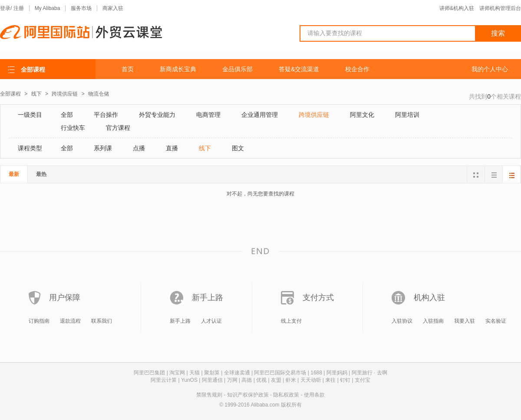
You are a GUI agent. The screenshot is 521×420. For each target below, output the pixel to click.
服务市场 (81, 8)
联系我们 (102, 321)
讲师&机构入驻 (457, 8)
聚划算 (212, 373)
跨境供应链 (65, 94)
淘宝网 (177, 373)
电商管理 (208, 115)
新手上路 (208, 298)
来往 (330, 380)
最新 (14, 174)
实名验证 (496, 321)
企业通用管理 (260, 115)
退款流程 (70, 321)
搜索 (498, 33)
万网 (232, 380)
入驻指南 (433, 321)
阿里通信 (212, 380)
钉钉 (345, 380)
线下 (37, 94)
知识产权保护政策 (248, 395)
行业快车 (73, 128)
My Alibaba (48, 8)
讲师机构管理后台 (500, 8)
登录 (5, 8)
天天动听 (311, 380)
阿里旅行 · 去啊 (369, 373)
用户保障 (65, 298)
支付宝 (363, 380)
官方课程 (118, 128)
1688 (316, 373)
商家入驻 (113, 8)
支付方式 (318, 298)
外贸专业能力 (157, 115)
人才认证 (211, 321)
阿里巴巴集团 (149, 373)
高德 (247, 380)
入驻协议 (402, 321)
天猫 (195, 373)
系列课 (103, 148)
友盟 (276, 380)
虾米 (291, 380)
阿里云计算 (164, 380)
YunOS (189, 380)
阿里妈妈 (337, 373)
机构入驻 (429, 298)
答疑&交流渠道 (299, 69)
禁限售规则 (209, 395)
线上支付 (291, 321)
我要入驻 (465, 321)
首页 (128, 69)
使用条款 (314, 395)
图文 (238, 148)
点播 (139, 148)
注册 (19, 8)
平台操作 (106, 115)
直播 (172, 148)
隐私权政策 (286, 395)
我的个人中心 (490, 69)
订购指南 (39, 321)
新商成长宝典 (178, 69)
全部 (67, 115)
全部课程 (10, 94)
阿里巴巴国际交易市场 (280, 373)
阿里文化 (362, 115)
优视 (261, 380)
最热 (41, 174)
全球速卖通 (237, 373)
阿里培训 (407, 115)
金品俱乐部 (237, 69)
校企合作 (357, 69)
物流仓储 (99, 94)
